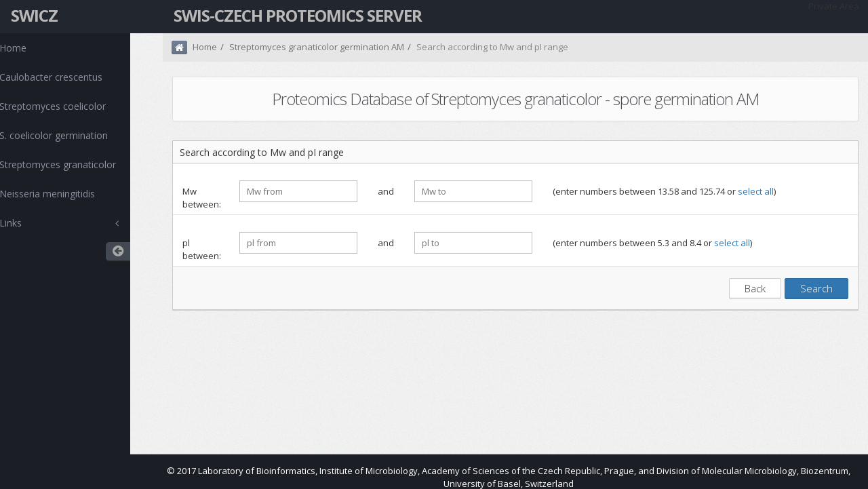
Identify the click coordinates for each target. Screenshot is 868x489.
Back (755, 288)
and (386, 191)
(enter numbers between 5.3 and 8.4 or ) (652, 243)
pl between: (202, 249)
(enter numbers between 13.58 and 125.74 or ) (664, 191)
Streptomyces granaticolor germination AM (317, 47)
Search (816, 288)
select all (756, 191)
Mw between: (202, 198)
